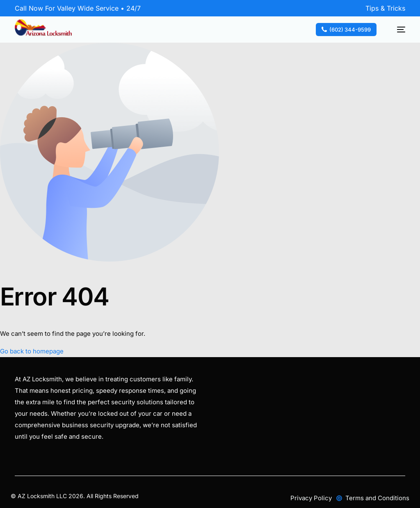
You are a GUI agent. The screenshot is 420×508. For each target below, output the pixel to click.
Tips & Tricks (385, 8)
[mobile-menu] (397, 30)
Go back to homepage (32, 351)
